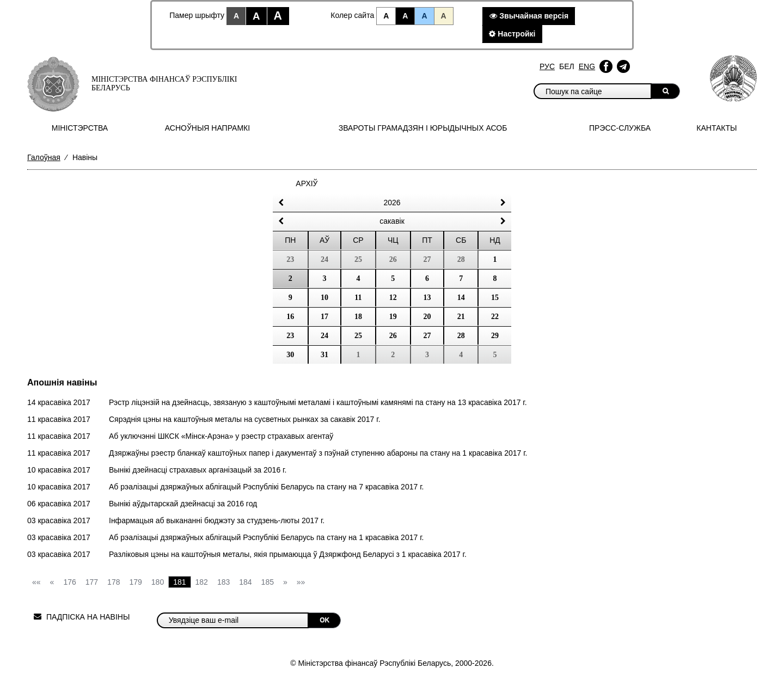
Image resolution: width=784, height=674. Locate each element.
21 (461, 317)
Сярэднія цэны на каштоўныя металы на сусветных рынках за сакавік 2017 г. (245, 419)
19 (393, 317)
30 (290, 355)
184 (245, 582)
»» (301, 582)
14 (461, 298)
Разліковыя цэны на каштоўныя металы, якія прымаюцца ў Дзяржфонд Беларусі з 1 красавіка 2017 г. (288, 554)
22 (495, 317)
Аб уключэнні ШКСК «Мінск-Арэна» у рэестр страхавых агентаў (221, 436)
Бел (567, 66)
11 (358, 298)
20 (427, 317)
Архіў (307, 183)
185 (268, 582)
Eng (587, 66)
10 (324, 298)
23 (290, 336)
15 (495, 298)
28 (461, 336)
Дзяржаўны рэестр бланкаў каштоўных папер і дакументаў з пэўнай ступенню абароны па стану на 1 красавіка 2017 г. (318, 453)
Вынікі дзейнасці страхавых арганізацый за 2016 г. (198, 470)
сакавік (392, 221)
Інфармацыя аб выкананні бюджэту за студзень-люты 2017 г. (217, 520)
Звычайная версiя (529, 16)
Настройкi (512, 34)
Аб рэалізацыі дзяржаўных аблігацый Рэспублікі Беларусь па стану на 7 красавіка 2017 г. (266, 487)
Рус (547, 66)
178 (114, 582)
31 (324, 355)
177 (92, 582)
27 (427, 336)
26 (393, 336)
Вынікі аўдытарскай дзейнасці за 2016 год (183, 504)
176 (69, 582)
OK (324, 620)
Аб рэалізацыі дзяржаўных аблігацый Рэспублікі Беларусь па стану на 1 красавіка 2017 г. (266, 537)
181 (179, 582)
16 (290, 317)
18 (358, 317)
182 (202, 582)
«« (36, 582)
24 (324, 336)
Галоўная (44, 157)
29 (495, 336)
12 (393, 298)
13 (427, 298)
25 (358, 336)
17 (324, 317)
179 (135, 582)
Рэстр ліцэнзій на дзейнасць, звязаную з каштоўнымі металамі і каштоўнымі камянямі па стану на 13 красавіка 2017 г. (318, 402)
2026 (392, 203)
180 (158, 582)
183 (223, 582)
